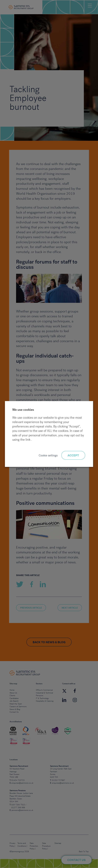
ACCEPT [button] (73, 456)
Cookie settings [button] (48, 456)
